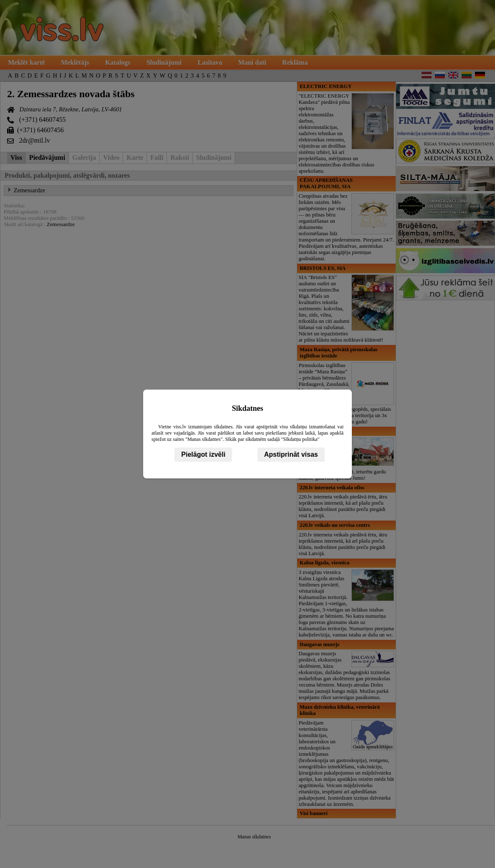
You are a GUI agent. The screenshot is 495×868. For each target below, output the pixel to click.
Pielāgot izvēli (203, 454)
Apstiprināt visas (291, 454)
